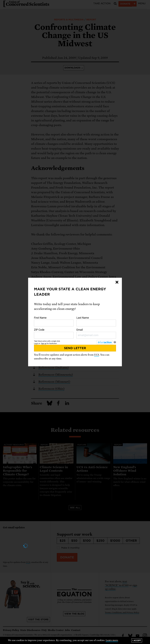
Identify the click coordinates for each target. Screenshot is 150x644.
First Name (54, 321)
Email (96, 333)
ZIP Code (54, 333)
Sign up (44, 343)
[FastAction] (105, 342)
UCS (97, 355)
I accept (137, 640)
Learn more (112, 640)
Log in (36, 343)
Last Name (96, 321)
